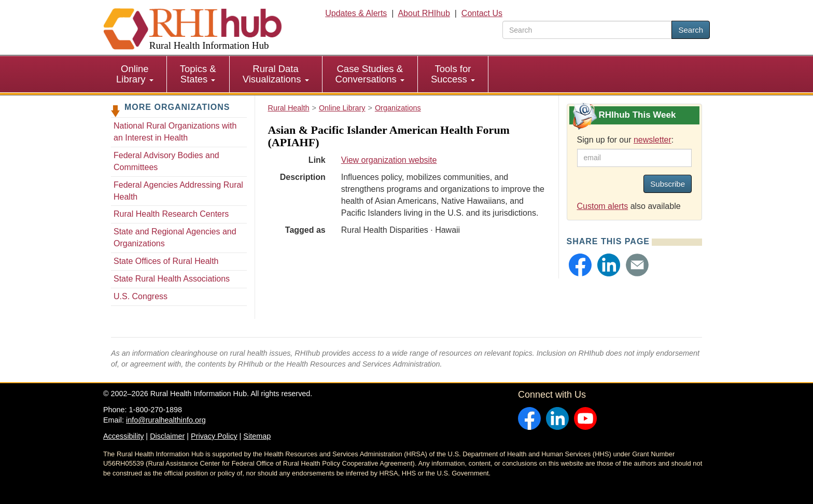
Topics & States (198, 74)
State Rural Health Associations (172, 279)
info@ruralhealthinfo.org (166, 420)
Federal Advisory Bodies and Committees (166, 161)
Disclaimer (167, 436)
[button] (580, 265)
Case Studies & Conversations (370, 74)
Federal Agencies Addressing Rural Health (178, 191)
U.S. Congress (141, 296)
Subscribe (668, 184)
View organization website (389, 160)
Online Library (135, 74)
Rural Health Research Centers (171, 214)
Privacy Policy (214, 436)
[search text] (587, 30)
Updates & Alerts (356, 13)
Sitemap (257, 436)
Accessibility (123, 436)
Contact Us (482, 13)
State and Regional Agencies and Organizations (175, 237)
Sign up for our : (626, 140)
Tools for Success (453, 74)
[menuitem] (135, 74)
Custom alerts (603, 206)
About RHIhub (424, 13)
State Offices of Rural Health (166, 261)
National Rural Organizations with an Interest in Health (175, 132)
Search (691, 30)
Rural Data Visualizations (276, 74)
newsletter (653, 140)
